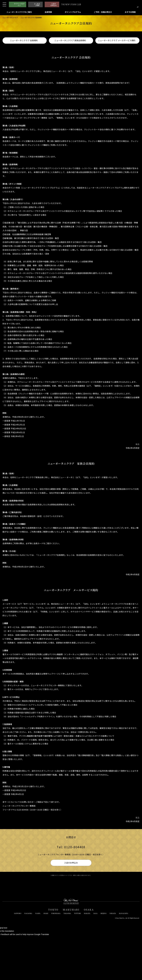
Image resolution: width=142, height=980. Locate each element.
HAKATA (87, 913)
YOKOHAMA (56, 913)
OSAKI (46, 913)
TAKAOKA (67, 913)
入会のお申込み (71, 863)
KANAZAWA (124, 913)
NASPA (38, 913)
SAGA (95, 913)
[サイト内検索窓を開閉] (132, 4)
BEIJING (104, 913)
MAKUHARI (71, 910)
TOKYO (53, 910)
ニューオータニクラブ (10, 18)
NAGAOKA (28, 913)
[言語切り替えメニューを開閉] (138, 4)
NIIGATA (113, 913)
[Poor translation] (7, 938)
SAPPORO (18, 913)
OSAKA (89, 910)
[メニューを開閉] (4, 4)
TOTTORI (77, 913)
